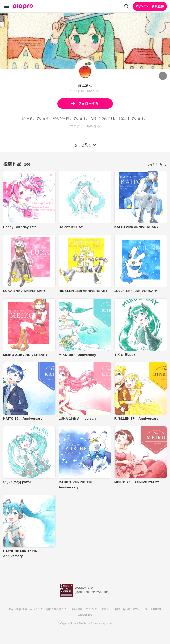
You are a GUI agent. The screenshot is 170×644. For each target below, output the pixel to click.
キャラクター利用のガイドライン (49, 609)
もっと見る (156, 165)
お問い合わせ (123, 609)
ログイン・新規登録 (150, 6)
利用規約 (77, 609)
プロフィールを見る (85, 126)
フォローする (85, 103)
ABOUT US (85, 616)
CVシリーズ (140, 609)
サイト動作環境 (18, 609)
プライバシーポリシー (98, 609)
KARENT (156, 609)
